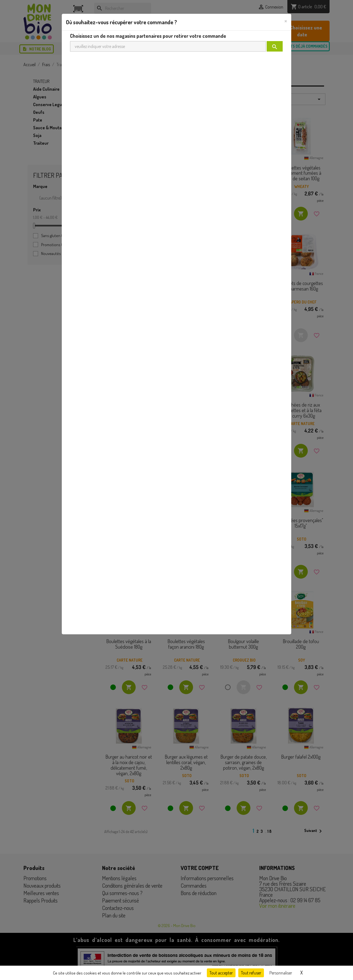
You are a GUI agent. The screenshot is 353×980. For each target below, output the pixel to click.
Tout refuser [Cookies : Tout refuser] (251, 973)
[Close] (286, 21)
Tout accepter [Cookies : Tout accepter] (221, 973)
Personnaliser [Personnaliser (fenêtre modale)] (281, 973)
